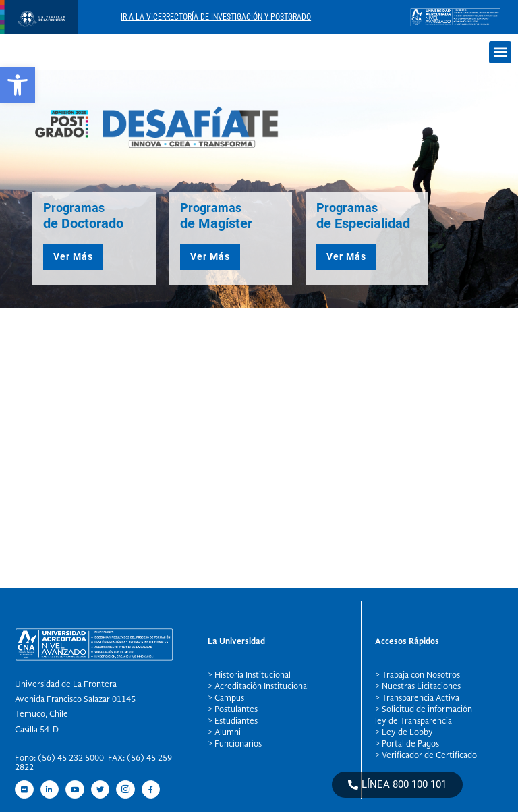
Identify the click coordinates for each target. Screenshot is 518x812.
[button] (500, 52)
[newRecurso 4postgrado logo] (39, 31)
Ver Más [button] (73, 256)
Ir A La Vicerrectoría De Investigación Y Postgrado (216, 17)
